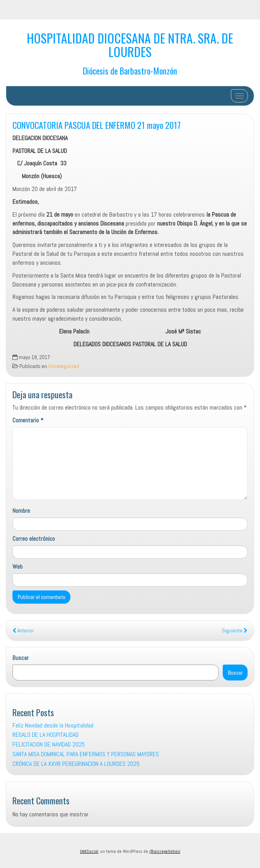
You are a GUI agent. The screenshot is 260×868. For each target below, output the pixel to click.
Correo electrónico (34, 539)
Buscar (21, 658)
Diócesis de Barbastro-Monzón (130, 70)
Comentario (28, 420)
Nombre (21, 511)
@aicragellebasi (165, 851)
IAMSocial (89, 851)
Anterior (23, 631)
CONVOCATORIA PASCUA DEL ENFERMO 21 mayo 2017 (97, 125)
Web (17, 567)
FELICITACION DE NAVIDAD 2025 (49, 744)
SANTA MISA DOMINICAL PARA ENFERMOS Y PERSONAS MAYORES (86, 754)
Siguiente (235, 631)
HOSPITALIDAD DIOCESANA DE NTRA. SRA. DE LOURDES (130, 45)
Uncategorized (64, 366)
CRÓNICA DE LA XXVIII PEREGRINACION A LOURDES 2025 (76, 764)
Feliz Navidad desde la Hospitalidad (53, 725)
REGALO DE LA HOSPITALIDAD (45, 735)
